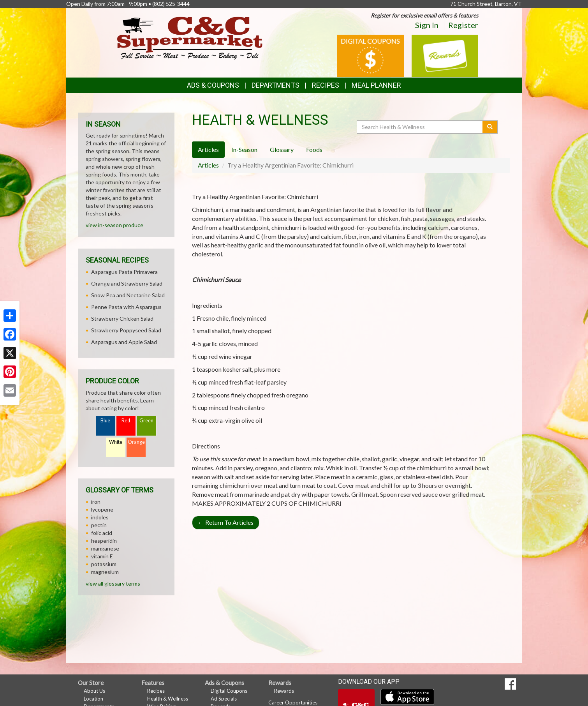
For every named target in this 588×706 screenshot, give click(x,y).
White (116, 442)
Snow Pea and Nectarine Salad (128, 295)
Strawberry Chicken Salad (122, 319)
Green (146, 421)
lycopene (102, 509)
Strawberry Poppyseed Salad (126, 330)
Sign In (427, 25)
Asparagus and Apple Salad (124, 342)
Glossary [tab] (282, 149)
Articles (208, 165)
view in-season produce (114, 225)
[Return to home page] (190, 37)
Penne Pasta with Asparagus (126, 307)
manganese (105, 548)
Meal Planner (376, 85)
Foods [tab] (314, 149)
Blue (105, 421)
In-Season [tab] (244, 149)
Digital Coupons (229, 691)
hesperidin (104, 541)
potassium (104, 564)
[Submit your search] (490, 127)
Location (93, 699)
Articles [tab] (208, 149)
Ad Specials (224, 699)
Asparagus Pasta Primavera (124, 272)
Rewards (284, 691)
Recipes (326, 85)
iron (96, 502)
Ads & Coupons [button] (213, 85)
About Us (94, 691)
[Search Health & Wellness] (420, 127)
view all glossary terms (113, 583)
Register (463, 25)
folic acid (102, 533)
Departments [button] (276, 85)
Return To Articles (226, 522)
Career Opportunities (293, 702)
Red (126, 421)
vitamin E (102, 556)
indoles (100, 517)
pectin (99, 525)
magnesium (105, 572)
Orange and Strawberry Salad (127, 283)
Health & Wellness (168, 699)
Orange (136, 442)
